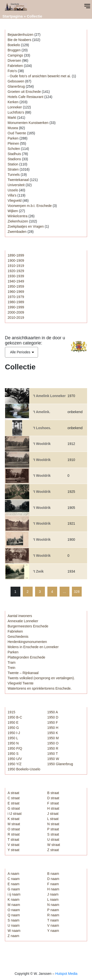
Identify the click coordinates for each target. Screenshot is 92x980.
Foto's (12, 71)
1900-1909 (16, 260)
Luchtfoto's (16, 112)
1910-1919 (16, 266)
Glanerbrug (16, 86)
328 (77, 592)
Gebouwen (16, 81)
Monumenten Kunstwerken (28, 123)
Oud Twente (17, 133)
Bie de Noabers (20, 40)
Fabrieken (15, 66)
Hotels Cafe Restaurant (26, 97)
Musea (13, 128)
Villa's (12, 195)
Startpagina (13, 16)
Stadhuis (14, 154)
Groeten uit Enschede (24, 92)
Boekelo (14, 45)
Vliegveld (15, 200)
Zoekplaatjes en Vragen (26, 226)
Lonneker (15, 107)
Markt (12, 118)
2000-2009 (16, 312)
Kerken (13, 102)
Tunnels (14, 175)
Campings (15, 55)
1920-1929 (16, 271)
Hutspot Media (66, 974)
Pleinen (13, 143)
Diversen (14, 60)
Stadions (14, 159)
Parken (13, 138)
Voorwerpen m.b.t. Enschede (30, 206)
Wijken (13, 211)
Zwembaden (17, 232)
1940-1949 (16, 281)
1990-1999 (16, 307)
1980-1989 (16, 302)
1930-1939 (16, 276)
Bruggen (14, 50)
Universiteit (16, 185)
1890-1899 (16, 255)
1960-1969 (16, 292)
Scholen (14, 149)
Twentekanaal (18, 180)
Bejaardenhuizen (20, 35)
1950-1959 (16, 286)
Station (13, 164)
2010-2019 (16, 318)
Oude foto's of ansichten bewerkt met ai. (40, 76)
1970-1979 (16, 297)
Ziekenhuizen (18, 221)
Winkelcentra (18, 216)
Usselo (13, 190)
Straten (13, 169)
